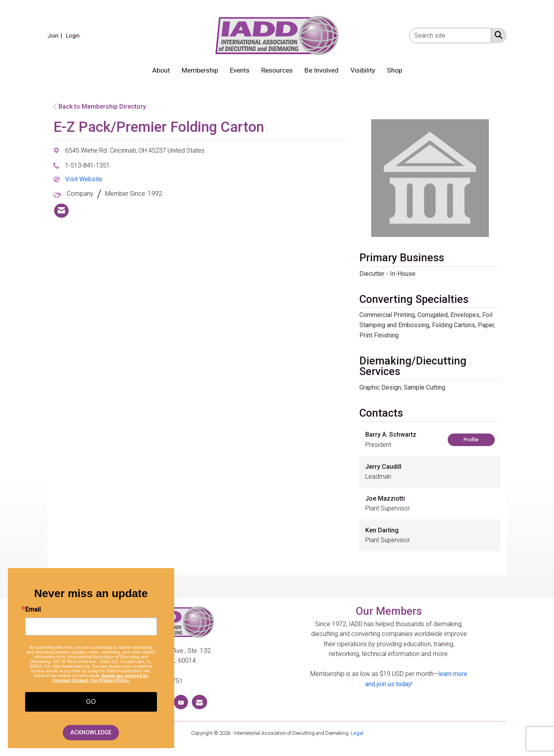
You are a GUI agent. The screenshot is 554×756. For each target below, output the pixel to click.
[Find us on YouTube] (181, 702)
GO (91, 702)
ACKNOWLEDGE (91, 733)
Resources (277, 70)
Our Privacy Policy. (110, 680)
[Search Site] (497, 35)
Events (240, 70)
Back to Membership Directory (100, 107)
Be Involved (322, 70)
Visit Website (84, 179)
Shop (395, 70)
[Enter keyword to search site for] (450, 36)
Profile (471, 440)
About (161, 70)
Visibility (363, 70)
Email (33, 610)
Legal (357, 733)
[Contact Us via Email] (200, 702)
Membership (200, 70)
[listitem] (56, 36)
